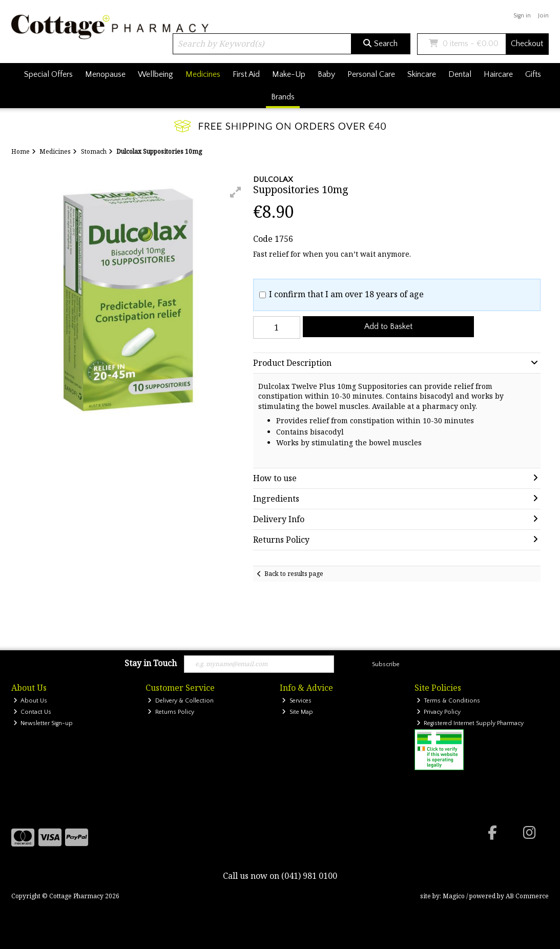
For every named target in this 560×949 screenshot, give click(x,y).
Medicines (203, 74)
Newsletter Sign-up (43, 723)
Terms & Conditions (449, 701)
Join (543, 16)
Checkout (527, 44)
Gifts (533, 74)
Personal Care (371, 74)
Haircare (498, 74)
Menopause (105, 74)
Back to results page (294, 574)
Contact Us (33, 712)
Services (297, 701)
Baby (326, 74)
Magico (454, 896)
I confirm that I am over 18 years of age (346, 294)
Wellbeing (155, 74)
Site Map (297, 712)
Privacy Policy (439, 712)
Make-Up (289, 74)
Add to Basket (388, 326)
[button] (236, 192)
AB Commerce (527, 896)
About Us (30, 701)
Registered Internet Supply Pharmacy (470, 723)
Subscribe (386, 664)
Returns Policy (171, 712)
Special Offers (48, 74)
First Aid (246, 74)
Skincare (422, 74)
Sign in (522, 16)
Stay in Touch (151, 664)
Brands (283, 97)
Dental (460, 74)
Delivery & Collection (181, 701)
